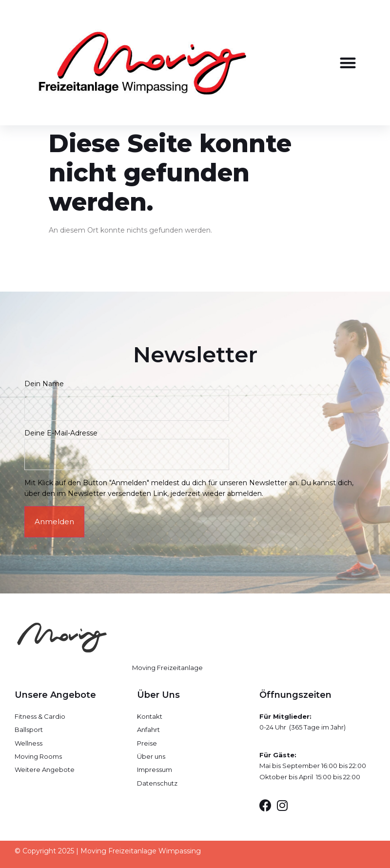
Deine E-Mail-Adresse (127, 444)
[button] (348, 63)
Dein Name (127, 394)
